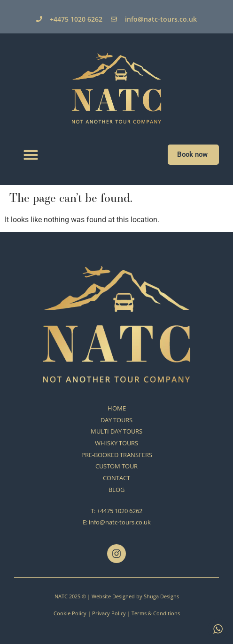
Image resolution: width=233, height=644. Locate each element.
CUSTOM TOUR (116, 466)
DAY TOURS (116, 420)
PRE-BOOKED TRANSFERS (117, 455)
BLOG (116, 490)
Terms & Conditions (156, 613)
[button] (31, 155)
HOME (117, 408)
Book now (193, 154)
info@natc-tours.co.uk (120, 522)
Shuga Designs (161, 596)
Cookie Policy (70, 613)
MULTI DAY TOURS (116, 431)
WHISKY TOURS (116, 443)
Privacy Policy (109, 613)
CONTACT (116, 478)
